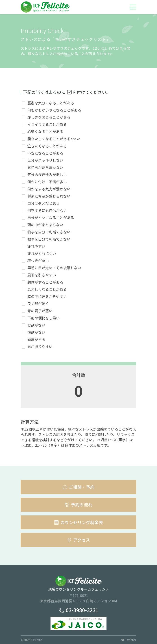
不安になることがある (45, 153)
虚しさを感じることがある (49, 117)
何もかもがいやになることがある (54, 110)
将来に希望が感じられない (49, 196)
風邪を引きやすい (42, 275)
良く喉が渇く (38, 304)
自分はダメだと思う (44, 203)
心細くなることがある (45, 131)
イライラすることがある (47, 124)
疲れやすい (36, 246)
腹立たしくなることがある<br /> (54, 139)
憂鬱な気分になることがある (51, 103)
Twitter (129, 640)
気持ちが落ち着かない (45, 167)
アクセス (78, 540)
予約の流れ (78, 505)
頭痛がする (36, 339)
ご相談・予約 (79, 487)
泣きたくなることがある (47, 146)
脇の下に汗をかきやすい (47, 296)
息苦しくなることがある (47, 289)
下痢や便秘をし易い (44, 318)
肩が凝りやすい (40, 347)
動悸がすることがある (45, 282)
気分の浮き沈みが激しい (47, 174)
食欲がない (36, 325)
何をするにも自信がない (47, 210)
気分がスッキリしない (45, 160)
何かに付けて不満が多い (47, 182)
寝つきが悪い (38, 261)
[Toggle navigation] (133, 7)
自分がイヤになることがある (51, 218)
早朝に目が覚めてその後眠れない (54, 268)
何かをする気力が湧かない (49, 189)
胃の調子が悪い (40, 311)
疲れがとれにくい (42, 253)
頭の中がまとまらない (45, 225)
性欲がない (36, 332)
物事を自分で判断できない (49, 232)
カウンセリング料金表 (79, 522)
